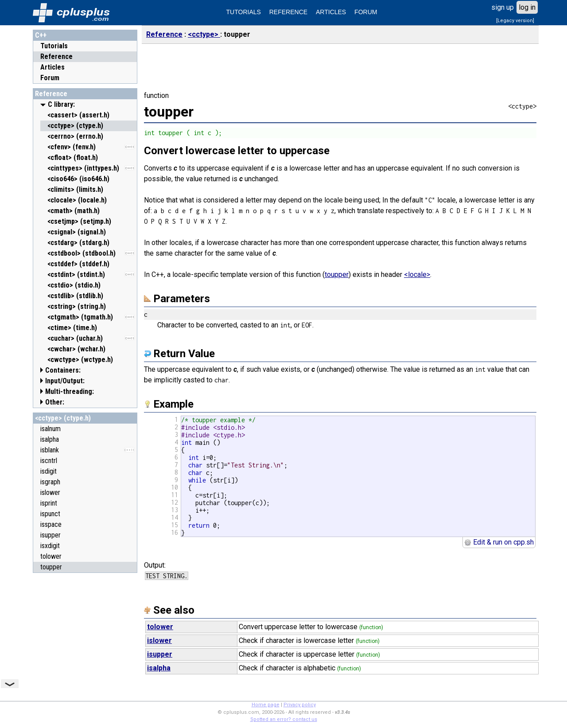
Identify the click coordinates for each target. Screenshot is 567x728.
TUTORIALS (244, 12)
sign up (503, 7)
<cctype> (204, 34)
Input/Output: (65, 381)
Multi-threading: (70, 391)
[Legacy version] (515, 21)
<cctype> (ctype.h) (63, 418)
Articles (52, 67)
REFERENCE (288, 12)
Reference (56, 56)
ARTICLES (331, 12)
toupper (337, 274)
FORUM (366, 12)
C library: (61, 104)
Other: (55, 402)
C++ (41, 35)
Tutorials (54, 46)
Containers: (63, 370)
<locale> (417, 274)
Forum (50, 78)
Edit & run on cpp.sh (499, 542)
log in (527, 7)
